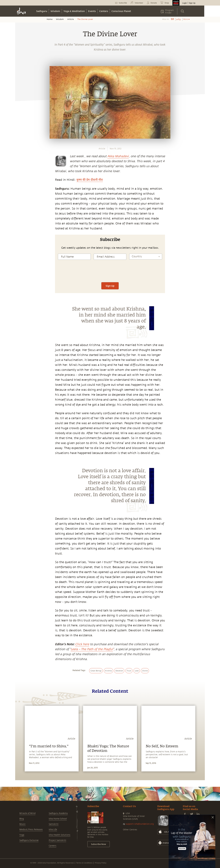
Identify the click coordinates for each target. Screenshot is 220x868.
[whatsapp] (21, 281)
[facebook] (21, 288)
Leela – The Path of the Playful (92, 649)
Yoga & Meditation (74, 11)
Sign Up (192, 3)
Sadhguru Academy (58, 813)
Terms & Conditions (84, 863)
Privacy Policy (101, 863)
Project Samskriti (57, 840)
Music (22, 824)
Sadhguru (42, 11)
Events (92, 11)
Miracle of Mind (27, 813)
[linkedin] (21, 301)
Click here (82, 644)
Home (50, 19)
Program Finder (169, 12)
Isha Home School (58, 819)
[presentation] (110, 274)
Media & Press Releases (31, 830)
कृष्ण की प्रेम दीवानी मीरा (90, 180)
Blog (22, 819)
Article (70, 19)
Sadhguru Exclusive (29, 840)
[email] (21, 308)
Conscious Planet (121, 11)
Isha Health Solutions (60, 835)
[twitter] (21, 295)
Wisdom (55, 11)
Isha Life (53, 830)
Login (185, 3)
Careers (53, 846)
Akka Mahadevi (118, 156)
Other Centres (130, 830)
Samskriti (54, 824)
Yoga (22, 835)
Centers (104, 11)
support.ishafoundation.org (140, 824)
